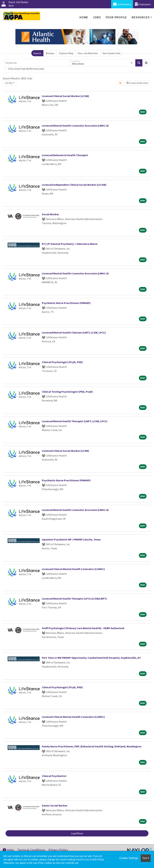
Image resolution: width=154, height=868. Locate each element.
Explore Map (66, 53)
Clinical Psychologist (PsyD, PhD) (62, 362)
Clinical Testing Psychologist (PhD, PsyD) (67, 392)
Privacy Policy (58, 850)
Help (8, 850)
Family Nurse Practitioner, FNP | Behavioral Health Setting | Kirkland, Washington (92, 746)
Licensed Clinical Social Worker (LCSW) (65, 96)
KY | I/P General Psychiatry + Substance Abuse (70, 244)
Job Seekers (122, 4)
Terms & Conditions (31, 850)
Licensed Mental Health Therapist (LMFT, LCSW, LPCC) (75, 421)
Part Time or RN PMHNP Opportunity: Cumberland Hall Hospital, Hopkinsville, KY (91, 658)
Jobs (97, 17)
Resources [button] (141, 17)
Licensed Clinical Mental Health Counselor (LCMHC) (73, 569)
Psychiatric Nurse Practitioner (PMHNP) (66, 303)
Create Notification (137, 83)
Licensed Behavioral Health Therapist (65, 155)
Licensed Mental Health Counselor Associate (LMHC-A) (75, 126)
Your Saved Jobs (112, 53)
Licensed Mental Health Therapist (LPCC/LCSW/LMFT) (74, 599)
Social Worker (50, 214)
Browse (50, 53)
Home (84, 17)
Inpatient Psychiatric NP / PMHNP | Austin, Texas (71, 539)
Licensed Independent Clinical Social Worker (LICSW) (74, 185)
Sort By (9, 83)
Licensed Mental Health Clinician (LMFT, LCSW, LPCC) (74, 332)
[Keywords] (37, 63)
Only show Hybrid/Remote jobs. (26, 69)
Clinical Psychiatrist (54, 776)
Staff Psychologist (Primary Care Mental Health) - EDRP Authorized (83, 628)
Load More (77, 833)
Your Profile (116, 17)
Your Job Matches (88, 53)
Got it (146, 858)
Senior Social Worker (55, 805)
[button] (146, 63)
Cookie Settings (129, 858)
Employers (143, 4)
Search (37, 53)
